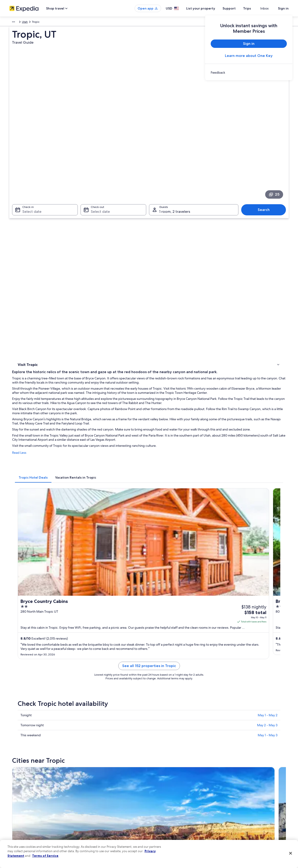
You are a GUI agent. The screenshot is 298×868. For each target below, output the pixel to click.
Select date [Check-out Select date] (99, 146)
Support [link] (231, 776)
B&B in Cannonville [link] (37, 594)
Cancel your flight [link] (237, 791)
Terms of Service (45, 856)
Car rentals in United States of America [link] (106, 813)
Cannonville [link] (93, 634)
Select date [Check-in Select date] (29, 146)
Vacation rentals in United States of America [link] (109, 791)
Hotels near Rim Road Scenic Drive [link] (175, 568)
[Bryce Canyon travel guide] (105, 498)
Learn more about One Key (249, 56)
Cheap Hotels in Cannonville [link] (171, 594)
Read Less (88, 254)
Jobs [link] (12, 783)
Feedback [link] (16, 835)
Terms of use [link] (162, 791)
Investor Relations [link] (20, 813)
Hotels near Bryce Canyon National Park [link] (52, 568)
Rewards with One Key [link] (96, 828)
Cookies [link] (159, 783)
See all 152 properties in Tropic (183, 395)
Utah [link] (70, 23)
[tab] (102, 274)
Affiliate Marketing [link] (21, 828)
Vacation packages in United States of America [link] (111, 798)
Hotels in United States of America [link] (103, 783)
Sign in (283, 8)
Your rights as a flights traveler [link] (244, 820)
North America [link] (19, 23)
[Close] (291, 853)
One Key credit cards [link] (95, 835)
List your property (209, 8)
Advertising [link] (17, 820)
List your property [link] (20, 791)
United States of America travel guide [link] (105, 776)
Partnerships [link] (17, 798)
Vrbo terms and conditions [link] (171, 806)
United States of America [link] (48, 23)
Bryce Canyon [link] (27, 634)
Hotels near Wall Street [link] (167, 576)
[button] (149, 537)
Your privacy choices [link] (166, 820)
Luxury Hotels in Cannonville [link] (171, 603)
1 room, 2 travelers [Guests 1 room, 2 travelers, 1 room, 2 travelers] (175, 146)
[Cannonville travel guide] (157, 498)
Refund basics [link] (235, 798)
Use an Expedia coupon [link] (241, 806)
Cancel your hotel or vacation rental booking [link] (254, 783)
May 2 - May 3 (267, 449)
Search (266, 145)
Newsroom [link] (16, 806)
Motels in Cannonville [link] (39, 603)
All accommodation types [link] (98, 820)
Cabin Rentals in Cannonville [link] (43, 585)
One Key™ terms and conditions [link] (174, 798)
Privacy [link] (158, 776)
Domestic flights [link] (92, 806)
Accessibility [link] (161, 813)
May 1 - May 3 (268, 459)
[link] (249, 72)
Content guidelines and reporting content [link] (180, 828)
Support (237, 8)
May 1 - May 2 (268, 439)
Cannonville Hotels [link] (37, 576)
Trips (255, 8)
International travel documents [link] (245, 813)
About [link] (13, 776)
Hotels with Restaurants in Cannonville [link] (178, 585)
